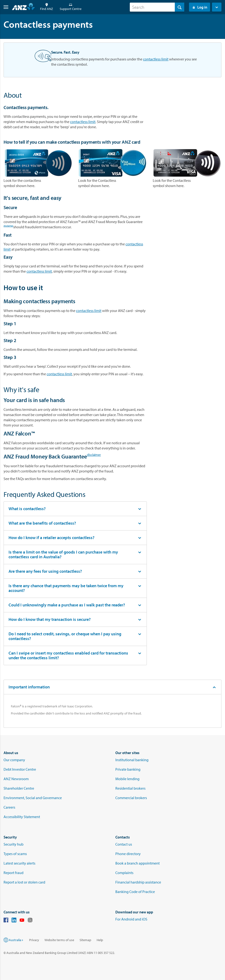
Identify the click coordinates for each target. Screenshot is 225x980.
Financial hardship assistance (138, 882)
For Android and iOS (131, 919)
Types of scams (15, 854)
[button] (4, 7)
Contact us (124, 844)
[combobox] (157, 7)
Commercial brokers (131, 798)
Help (100, 940)
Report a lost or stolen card (24, 882)
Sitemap (85, 940)
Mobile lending (127, 779)
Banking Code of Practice (135, 892)
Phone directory (128, 854)
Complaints (124, 873)
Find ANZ (47, 7)
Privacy (34, 940)
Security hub (13, 844)
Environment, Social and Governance (33, 798)
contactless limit (156, 59)
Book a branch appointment (137, 863)
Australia (16, 940)
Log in (200, 7)
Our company (14, 760)
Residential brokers (130, 788)
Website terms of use (59, 940)
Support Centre (71, 7)
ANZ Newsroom (16, 779)
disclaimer (8, 226)
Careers (9, 807)
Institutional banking (132, 760)
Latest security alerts (19, 863)
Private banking (128, 769)
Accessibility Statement (22, 817)
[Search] (157, 7)
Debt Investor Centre (20, 769)
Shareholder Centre (19, 788)
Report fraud (13, 873)
